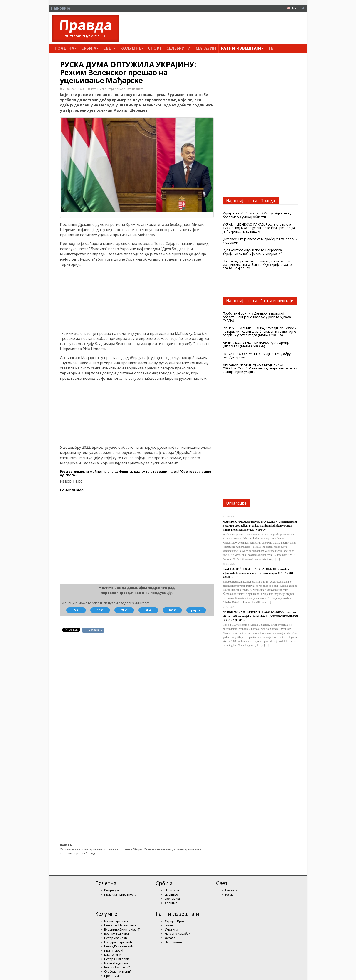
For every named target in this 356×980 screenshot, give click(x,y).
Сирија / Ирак (175, 921)
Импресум (111, 890)
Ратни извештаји (242, 48)
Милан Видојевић (117, 963)
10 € (100, 610)
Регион (230, 894)
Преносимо (112, 976)
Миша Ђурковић (116, 921)
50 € (148, 610)
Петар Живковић (117, 959)
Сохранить (95, 630)
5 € (76, 610)
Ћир (295, 8)
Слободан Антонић (118, 971)
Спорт (155, 48)
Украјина (171, 929)
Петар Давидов (116, 938)
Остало (170, 938)
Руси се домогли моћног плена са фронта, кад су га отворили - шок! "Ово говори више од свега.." (136, 473)
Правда (86, 25)
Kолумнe (132, 48)
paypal (196, 610)
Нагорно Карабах (178, 933)
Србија (90, 48)
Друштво (171, 894)
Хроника (171, 903)
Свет (109, 48)
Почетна (66, 48)
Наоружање (173, 942)
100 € (172, 610)
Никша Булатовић (117, 967)
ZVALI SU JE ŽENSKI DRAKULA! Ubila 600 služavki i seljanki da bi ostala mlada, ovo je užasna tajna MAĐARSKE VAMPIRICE (258, 573)
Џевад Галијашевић (119, 946)
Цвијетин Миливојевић (121, 925)
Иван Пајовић (114, 950)
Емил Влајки (113, 955)
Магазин (206, 48)
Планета (231, 890)
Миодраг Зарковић (118, 942)
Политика (172, 890)
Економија (172, 899)
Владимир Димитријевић (122, 929)
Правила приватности (120, 894)
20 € (124, 610)
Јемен (169, 925)
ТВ (271, 48)
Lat (302, 8)
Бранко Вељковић (117, 933)
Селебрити (179, 48)
